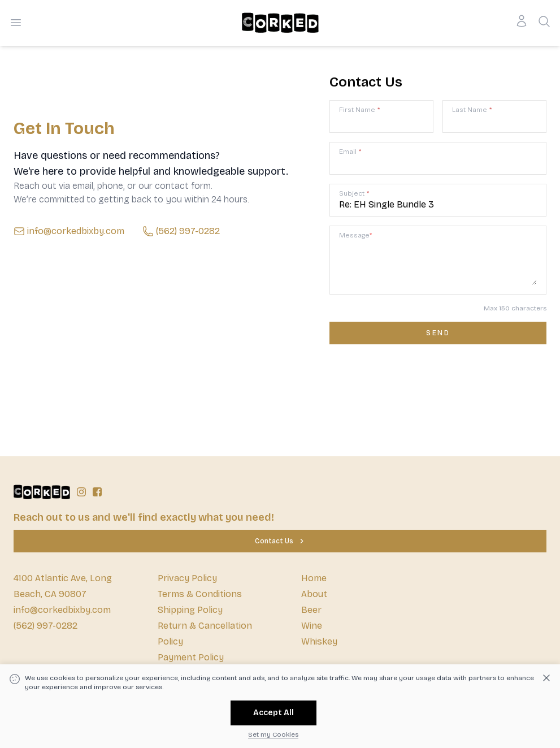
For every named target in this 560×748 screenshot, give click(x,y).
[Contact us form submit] (438, 333)
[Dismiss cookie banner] (546, 678)
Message (355, 235)
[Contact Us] (280, 541)
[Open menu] (16, 23)
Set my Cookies (273, 734)
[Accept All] (274, 713)
